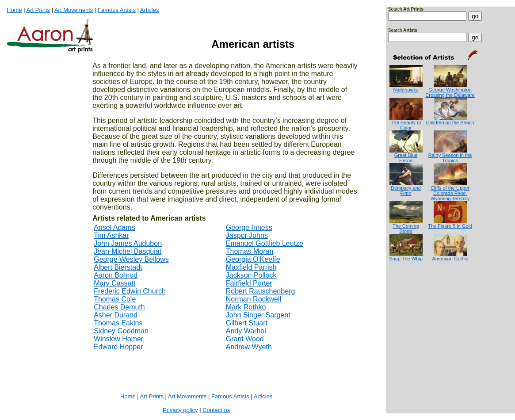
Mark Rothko (246, 307)
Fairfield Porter (249, 283)
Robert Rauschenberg (261, 291)
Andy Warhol (246, 331)
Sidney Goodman (121, 331)
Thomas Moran (250, 251)
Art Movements (74, 10)
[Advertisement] (416, 297)
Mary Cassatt (114, 283)
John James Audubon (128, 243)
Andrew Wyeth (249, 347)
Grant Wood (245, 339)
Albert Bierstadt (118, 267)
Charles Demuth (119, 307)
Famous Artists (117, 10)
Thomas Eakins (118, 323)
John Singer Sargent (258, 315)
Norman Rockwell (254, 299)
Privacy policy (180, 410)
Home (14, 10)
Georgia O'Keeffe (253, 259)
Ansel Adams (114, 227)
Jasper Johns (247, 235)
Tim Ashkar (111, 235)
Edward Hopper (118, 347)
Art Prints (38, 10)
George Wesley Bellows (131, 259)
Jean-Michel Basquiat (128, 251)
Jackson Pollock (251, 275)
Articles (150, 10)
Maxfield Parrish (251, 267)
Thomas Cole (115, 299)
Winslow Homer (118, 339)
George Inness (249, 227)
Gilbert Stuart (247, 323)
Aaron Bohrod (116, 275)
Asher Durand (116, 315)
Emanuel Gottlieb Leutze (265, 243)
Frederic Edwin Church (130, 291)
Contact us (216, 410)
